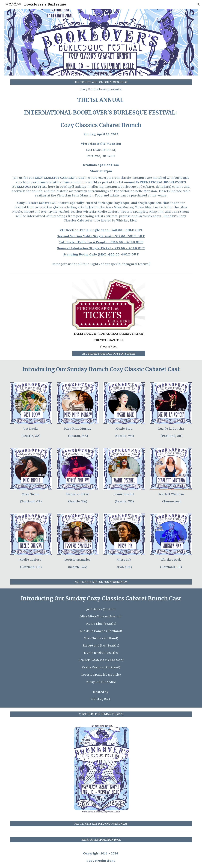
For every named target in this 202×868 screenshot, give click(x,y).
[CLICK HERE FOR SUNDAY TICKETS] (101, 714)
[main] (101, 177)
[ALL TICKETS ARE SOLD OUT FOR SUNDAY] (101, 82)
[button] (198, 4)
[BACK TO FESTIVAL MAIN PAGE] (101, 840)
